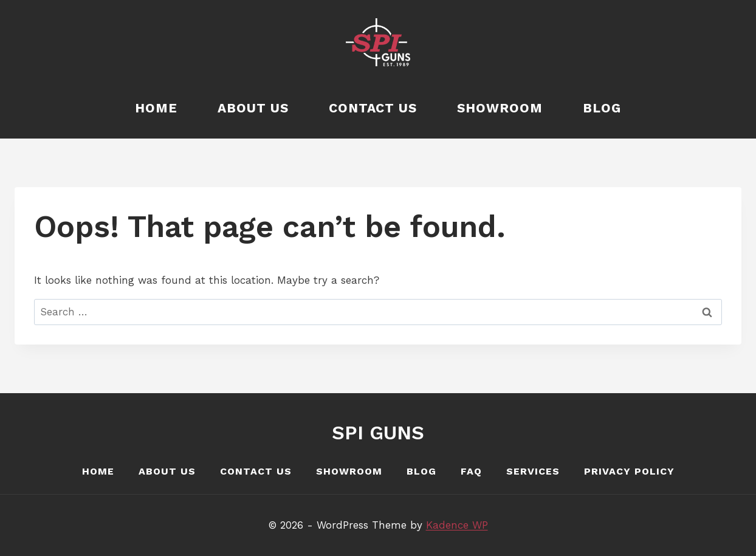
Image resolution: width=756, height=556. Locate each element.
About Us (253, 108)
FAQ (471, 471)
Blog (602, 108)
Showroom (500, 108)
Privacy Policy (629, 471)
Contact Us (373, 108)
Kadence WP (457, 525)
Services (533, 471)
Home (156, 108)
